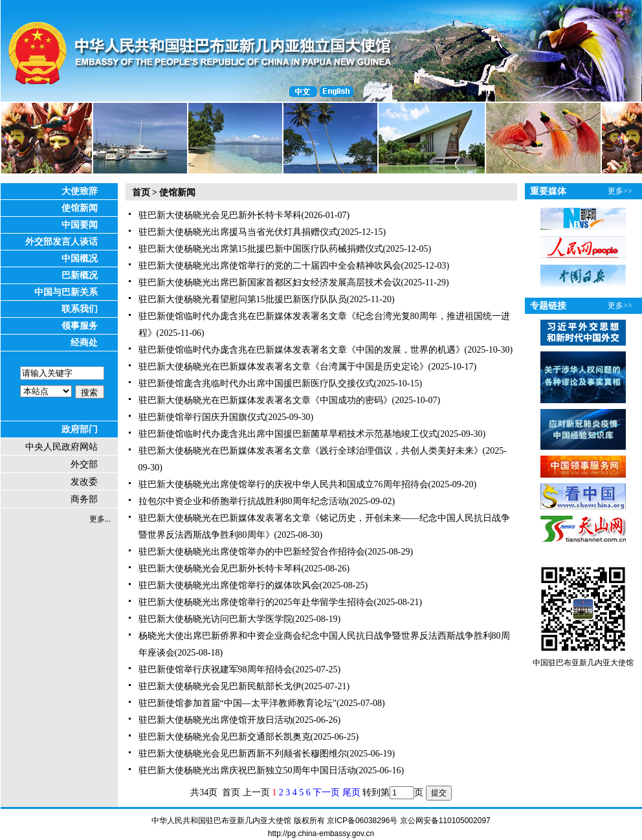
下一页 (326, 792)
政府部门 (80, 429)
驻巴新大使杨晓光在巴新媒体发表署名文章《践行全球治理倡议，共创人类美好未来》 (311, 451)
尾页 (351, 792)
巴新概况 (80, 275)
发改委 (84, 482)
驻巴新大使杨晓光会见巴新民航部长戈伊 (220, 686)
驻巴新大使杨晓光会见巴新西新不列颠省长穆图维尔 (243, 754)
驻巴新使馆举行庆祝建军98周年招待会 (216, 669)
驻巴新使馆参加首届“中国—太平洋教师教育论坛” (238, 703)
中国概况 (80, 259)
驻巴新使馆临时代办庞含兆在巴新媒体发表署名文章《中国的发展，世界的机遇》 (302, 350)
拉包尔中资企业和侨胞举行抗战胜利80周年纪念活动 (243, 501)
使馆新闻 (80, 208)
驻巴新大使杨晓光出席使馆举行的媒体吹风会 (229, 585)
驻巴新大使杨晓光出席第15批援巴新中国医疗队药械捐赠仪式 (261, 249)
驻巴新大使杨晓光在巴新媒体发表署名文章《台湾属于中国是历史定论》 (283, 367)
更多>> (620, 191)
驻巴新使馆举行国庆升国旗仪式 (202, 417)
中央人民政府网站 (61, 447)
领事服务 (80, 326)
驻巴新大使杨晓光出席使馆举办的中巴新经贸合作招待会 (252, 552)
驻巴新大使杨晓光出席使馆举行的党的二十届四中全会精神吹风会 (270, 266)
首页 (141, 193)
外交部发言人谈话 (61, 242)
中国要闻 (80, 225)
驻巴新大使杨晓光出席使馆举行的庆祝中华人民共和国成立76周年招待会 (283, 484)
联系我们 (80, 309)
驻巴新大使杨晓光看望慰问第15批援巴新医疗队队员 (243, 299)
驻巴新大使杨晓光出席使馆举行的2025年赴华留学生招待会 (256, 602)
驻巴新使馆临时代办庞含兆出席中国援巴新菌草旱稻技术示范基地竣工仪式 (288, 434)
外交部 (84, 464)
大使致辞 (80, 191)
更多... (100, 519)
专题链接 (548, 306)
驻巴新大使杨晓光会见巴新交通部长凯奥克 (225, 737)
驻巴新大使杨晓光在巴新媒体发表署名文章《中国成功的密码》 (265, 400)
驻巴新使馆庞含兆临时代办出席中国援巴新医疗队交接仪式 (256, 383)
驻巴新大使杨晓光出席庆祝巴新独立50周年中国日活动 (247, 770)
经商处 (84, 343)
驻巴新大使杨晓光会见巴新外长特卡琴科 (220, 215)
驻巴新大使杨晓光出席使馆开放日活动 (216, 720)
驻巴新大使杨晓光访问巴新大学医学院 (216, 619)
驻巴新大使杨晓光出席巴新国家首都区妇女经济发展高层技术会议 (270, 282)
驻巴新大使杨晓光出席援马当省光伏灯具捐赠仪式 (238, 232)
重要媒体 (548, 191)
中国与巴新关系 (66, 292)
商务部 (84, 499)
